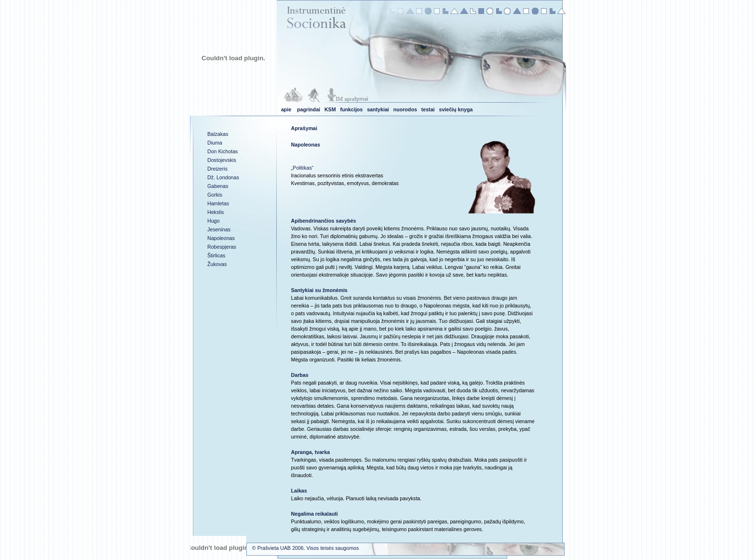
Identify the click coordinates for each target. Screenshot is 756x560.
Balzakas (218, 134)
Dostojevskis (222, 160)
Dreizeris (217, 169)
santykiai (378, 109)
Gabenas (218, 186)
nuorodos (405, 109)
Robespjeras (222, 247)
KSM (330, 109)
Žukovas (217, 264)
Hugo (213, 221)
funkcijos (352, 109)
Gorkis (215, 195)
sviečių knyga (456, 109)
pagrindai (309, 109)
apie (286, 109)
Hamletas (218, 203)
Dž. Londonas (223, 177)
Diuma (215, 143)
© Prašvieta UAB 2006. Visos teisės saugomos (305, 548)
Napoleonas (221, 238)
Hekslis (216, 212)
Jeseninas (219, 229)
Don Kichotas (223, 151)
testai (428, 109)
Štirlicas (216, 255)
